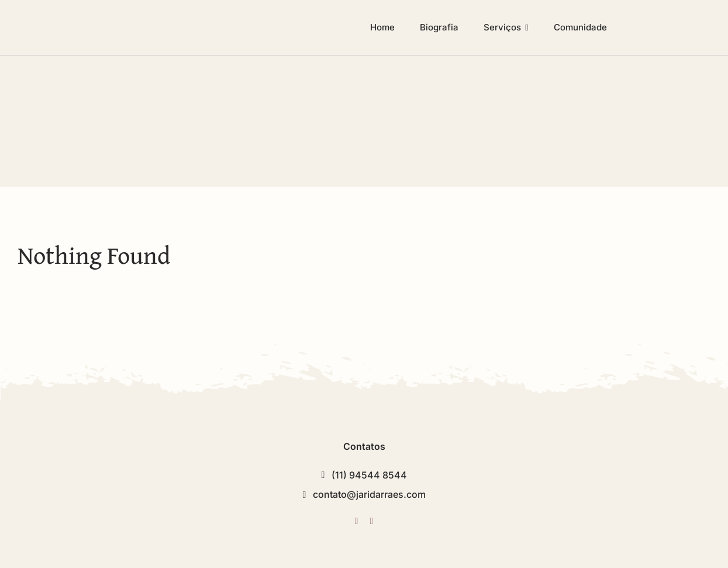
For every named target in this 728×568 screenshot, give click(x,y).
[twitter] (356, 521)
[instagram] (372, 521)
